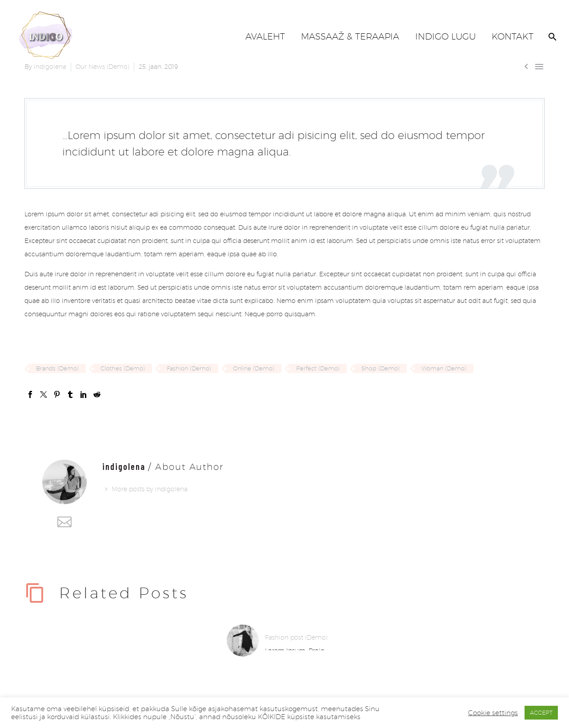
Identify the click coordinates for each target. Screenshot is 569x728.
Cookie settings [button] (493, 713)
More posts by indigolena (150, 489)
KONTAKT (513, 36)
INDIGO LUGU (445, 36)
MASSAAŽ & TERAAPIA (350, 36)
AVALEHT (265, 36)
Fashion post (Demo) (296, 637)
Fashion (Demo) (189, 368)
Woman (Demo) (444, 368)
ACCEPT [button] (541, 712)
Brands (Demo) (57, 368)
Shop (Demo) (381, 368)
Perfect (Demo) (318, 368)
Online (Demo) (254, 368)
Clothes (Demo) (123, 368)
